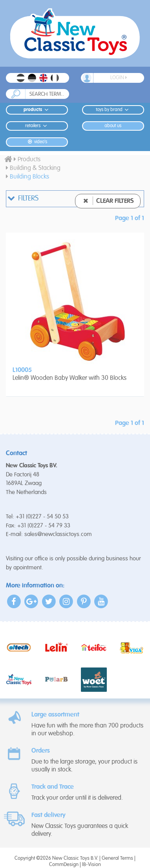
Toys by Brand (113, 110)
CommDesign (64, 865)
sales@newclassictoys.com (58, 534)
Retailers (37, 126)
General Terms (117, 858)
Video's (37, 142)
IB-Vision (91, 865)
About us (113, 126)
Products (37, 110)
